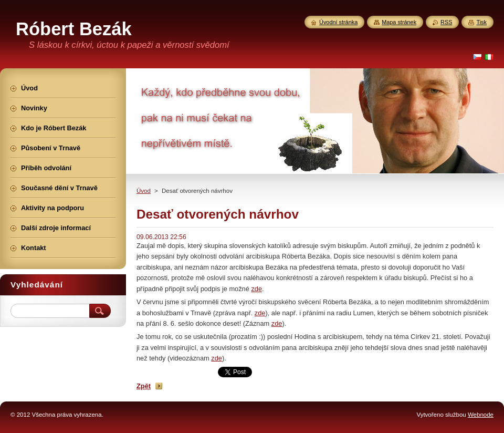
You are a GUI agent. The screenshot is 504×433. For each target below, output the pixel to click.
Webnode (481, 415)
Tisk (481, 22)
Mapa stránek (399, 22)
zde (256, 289)
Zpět (144, 386)
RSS (446, 22)
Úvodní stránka (338, 22)
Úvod (144, 191)
